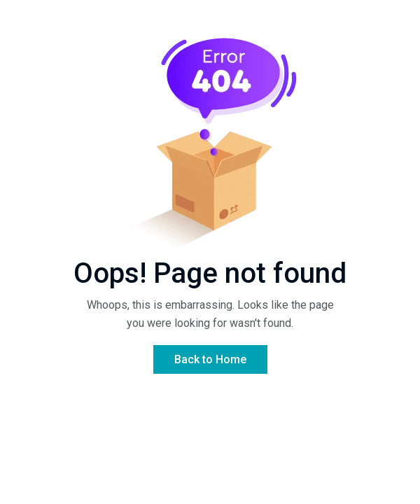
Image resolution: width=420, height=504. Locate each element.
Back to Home (210, 359)
